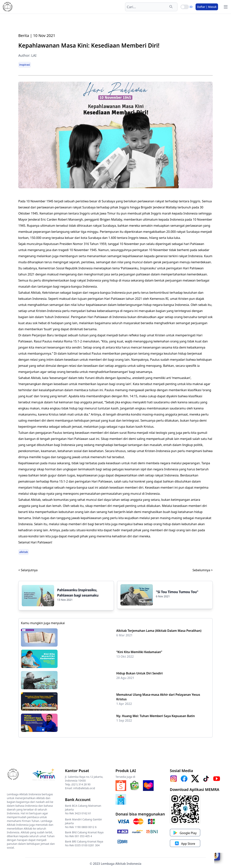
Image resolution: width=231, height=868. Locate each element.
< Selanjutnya (28, 570)
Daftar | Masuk (207, 7)
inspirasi (25, 65)
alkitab (24, 552)
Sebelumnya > (203, 570)
